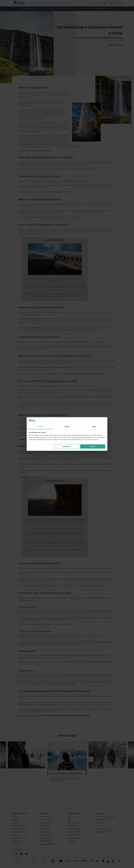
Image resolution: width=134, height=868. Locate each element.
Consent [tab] (40, 427)
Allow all (93, 446)
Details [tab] (67, 427)
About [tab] (94, 427)
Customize (67, 446)
